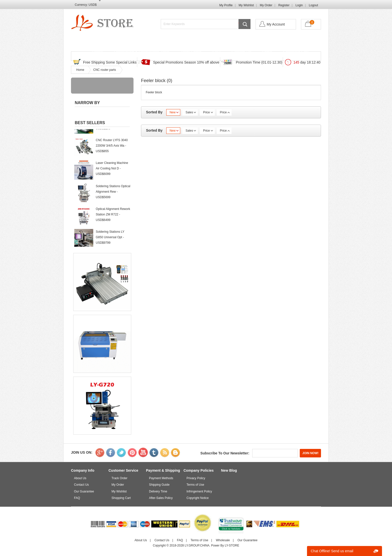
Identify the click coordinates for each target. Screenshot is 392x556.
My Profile (226, 5)
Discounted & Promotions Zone (142, 52)
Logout (313, 5)
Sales (191, 112)
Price (208, 112)
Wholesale (223, 540)
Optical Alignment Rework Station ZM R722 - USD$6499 (113, 216)
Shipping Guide (159, 485)
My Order (266, 5)
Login (299, 5)
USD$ (92, 5)
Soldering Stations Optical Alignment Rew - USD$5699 (113, 193)
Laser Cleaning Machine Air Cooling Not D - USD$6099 (112, 170)
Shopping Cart (296, 52)
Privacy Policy (196, 478)
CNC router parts (105, 70)
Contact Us (241, 52)
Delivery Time (158, 491)
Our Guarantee (84, 491)
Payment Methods (161, 478)
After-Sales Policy (161, 498)
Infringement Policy (199, 491)
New (174, 112)
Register (284, 5)
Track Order (191, 52)
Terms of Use (195, 485)
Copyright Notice (198, 498)
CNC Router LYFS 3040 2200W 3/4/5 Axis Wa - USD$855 (112, 147)
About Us (80, 478)
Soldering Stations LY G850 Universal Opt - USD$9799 (110, 239)
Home (98, 52)
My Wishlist (246, 5)
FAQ (216, 52)
